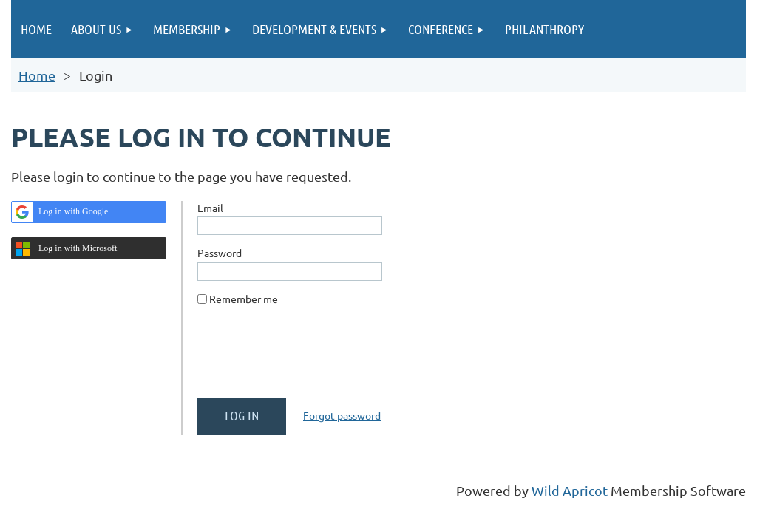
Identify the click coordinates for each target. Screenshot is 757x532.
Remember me (244, 299)
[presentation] (310, 358)
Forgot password (342, 415)
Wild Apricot (570, 490)
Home (37, 75)
